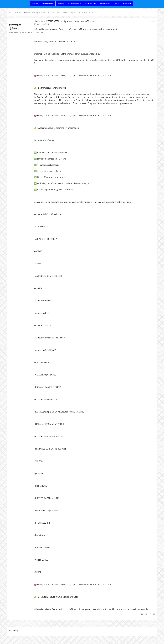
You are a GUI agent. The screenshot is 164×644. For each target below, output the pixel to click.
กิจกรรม (61, 4)
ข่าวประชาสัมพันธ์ (74, 4)
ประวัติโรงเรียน (48, 4)
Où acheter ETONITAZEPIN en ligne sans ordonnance (67, 12)
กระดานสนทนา (16, 12)
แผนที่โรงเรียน (90, 4)
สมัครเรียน (127, 4)
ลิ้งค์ (117, 4)
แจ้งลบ (152, 22)
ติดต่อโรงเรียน (106, 4)
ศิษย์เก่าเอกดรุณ (33, 12)
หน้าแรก (35, 4)
